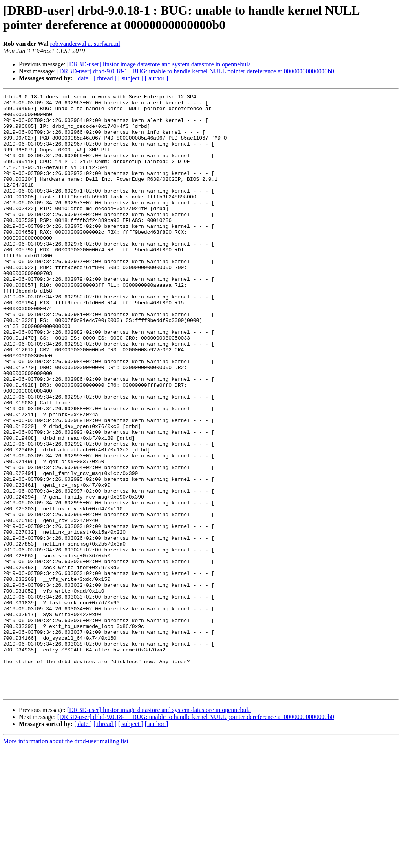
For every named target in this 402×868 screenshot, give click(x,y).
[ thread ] (105, 78)
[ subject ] (131, 78)
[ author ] (157, 78)
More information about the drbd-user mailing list (66, 861)
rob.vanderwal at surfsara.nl (85, 44)
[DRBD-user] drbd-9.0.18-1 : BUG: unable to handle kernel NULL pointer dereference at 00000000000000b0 (196, 71)
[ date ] (83, 78)
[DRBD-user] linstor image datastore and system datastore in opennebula (159, 64)
